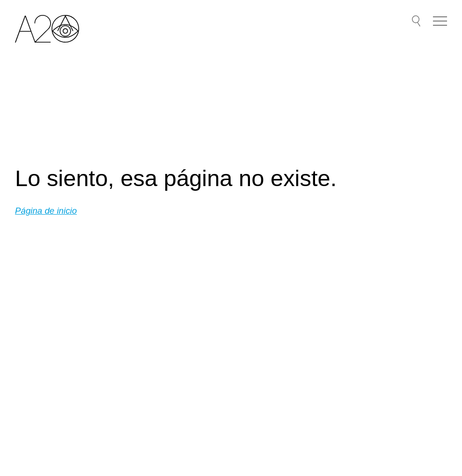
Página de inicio (46, 211)
